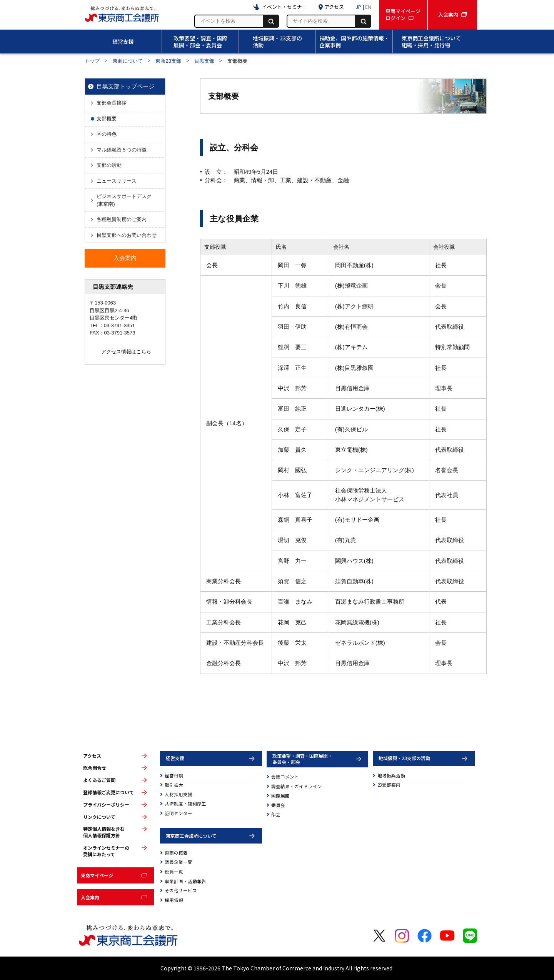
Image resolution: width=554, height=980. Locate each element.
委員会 (278, 805)
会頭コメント (285, 777)
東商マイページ (97, 875)
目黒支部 (204, 61)
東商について (128, 61)
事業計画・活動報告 (185, 881)
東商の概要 (176, 853)
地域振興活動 (391, 775)
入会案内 (90, 897)
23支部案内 (389, 785)
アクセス (92, 756)
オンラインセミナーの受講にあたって (106, 851)
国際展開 (280, 795)
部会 (276, 814)
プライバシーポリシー (106, 805)
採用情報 (174, 900)
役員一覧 (174, 872)
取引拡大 (174, 785)
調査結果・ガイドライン (297, 786)
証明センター (179, 813)
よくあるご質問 (99, 780)
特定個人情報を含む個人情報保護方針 (104, 832)
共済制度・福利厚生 (185, 804)
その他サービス (181, 890)
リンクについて (99, 817)
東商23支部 (168, 61)
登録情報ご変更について (108, 792)
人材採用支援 (179, 794)
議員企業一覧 (179, 862)
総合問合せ (95, 768)
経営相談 (174, 775)
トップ (92, 61)
